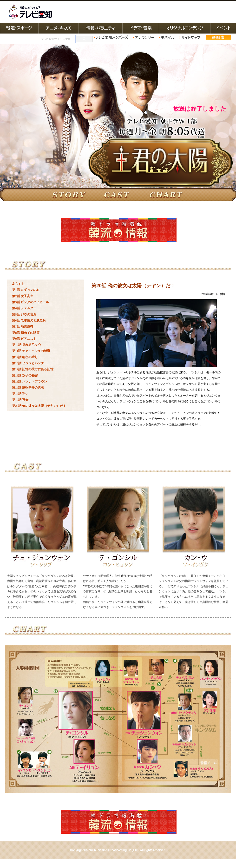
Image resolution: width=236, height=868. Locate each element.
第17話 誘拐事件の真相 (28, 387)
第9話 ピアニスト (24, 339)
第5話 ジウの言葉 (24, 314)
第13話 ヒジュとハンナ (28, 363)
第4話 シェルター (24, 308)
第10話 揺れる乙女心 (26, 345)
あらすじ (18, 284)
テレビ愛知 (30, 12)
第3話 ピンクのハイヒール (30, 302)
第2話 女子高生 (23, 296)
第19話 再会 (20, 400)
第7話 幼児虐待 (23, 326)
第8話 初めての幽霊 (26, 333)
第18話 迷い (20, 394)
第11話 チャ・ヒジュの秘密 (31, 351)
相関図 (171, 195)
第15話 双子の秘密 (25, 375)
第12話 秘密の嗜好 (25, 357)
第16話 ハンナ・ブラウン (30, 381)
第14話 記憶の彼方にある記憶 (33, 369)
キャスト (118, 195)
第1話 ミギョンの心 (26, 290)
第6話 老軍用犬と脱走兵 (29, 320)
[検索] (37, 39)
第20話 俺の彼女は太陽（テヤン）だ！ (39, 406)
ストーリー (65, 195)
